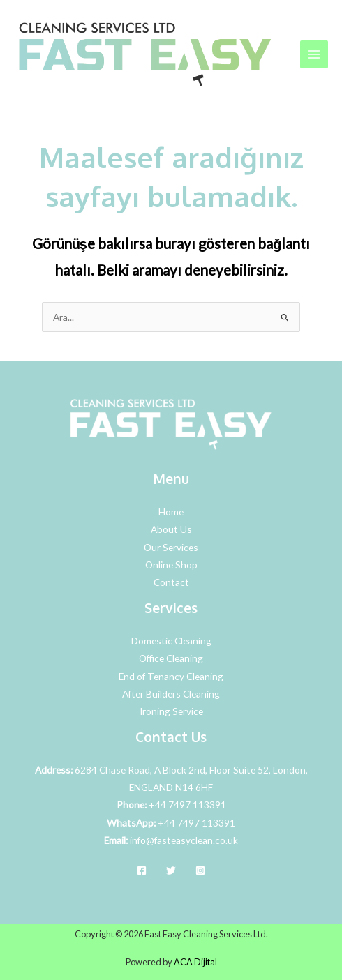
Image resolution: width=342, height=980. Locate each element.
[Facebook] (142, 870)
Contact (171, 582)
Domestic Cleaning (171, 641)
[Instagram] (200, 870)
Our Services (171, 547)
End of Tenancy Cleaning (171, 676)
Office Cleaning (171, 658)
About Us (171, 529)
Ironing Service (171, 711)
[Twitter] (171, 870)
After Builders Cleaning (171, 694)
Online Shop (171, 565)
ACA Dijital (195, 962)
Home (171, 512)
